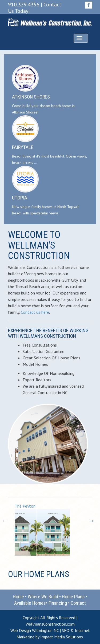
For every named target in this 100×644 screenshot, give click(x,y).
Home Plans (73, 597)
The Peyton (25, 506)
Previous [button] (4, 520)
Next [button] (91, 520)
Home (18, 597)
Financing (58, 603)
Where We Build (43, 597)
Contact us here (35, 312)
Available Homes (30, 603)
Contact (78, 603)
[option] (53, 529)
